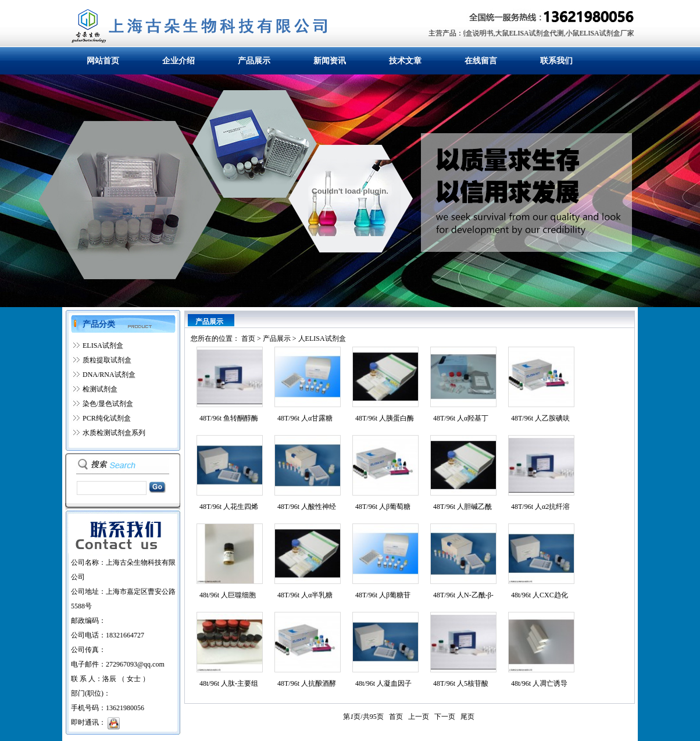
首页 (248, 339)
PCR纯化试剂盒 (107, 418)
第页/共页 (363, 717)
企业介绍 (178, 61)
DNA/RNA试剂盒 (109, 375)
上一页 (419, 717)
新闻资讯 (330, 61)
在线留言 (481, 61)
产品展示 (254, 61)
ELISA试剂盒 (103, 345)
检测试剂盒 (100, 389)
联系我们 (556, 61)
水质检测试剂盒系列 (114, 433)
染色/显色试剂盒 (108, 404)
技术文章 (405, 61)
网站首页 (103, 61)
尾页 (467, 717)
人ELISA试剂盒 (322, 339)
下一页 (445, 717)
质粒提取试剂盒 (107, 360)
